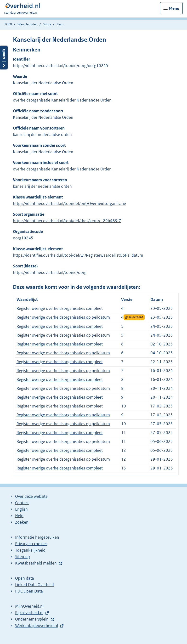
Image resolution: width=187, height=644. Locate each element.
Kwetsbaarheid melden (36, 563)
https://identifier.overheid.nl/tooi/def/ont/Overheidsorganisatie (69, 203)
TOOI (8, 24)
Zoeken (22, 522)
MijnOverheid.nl (29, 606)
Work (47, 24)
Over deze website (31, 496)
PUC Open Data (29, 591)
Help (19, 516)
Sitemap (23, 557)
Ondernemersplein (32, 619)
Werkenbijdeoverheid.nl (37, 626)
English (21, 509)
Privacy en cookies (31, 544)
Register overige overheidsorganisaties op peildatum (63, 317)
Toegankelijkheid (30, 550)
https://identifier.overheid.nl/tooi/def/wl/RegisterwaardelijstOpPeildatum (78, 255)
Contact (22, 503)
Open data (25, 578)
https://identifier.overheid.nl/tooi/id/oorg (50, 272)
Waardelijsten (28, 24)
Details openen (4, 58)
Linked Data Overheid (34, 585)
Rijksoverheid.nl (29, 613)
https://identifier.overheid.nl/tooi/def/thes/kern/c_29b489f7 (67, 221)
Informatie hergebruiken (37, 537)
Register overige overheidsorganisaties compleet (60, 308)
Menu (174, 8)
